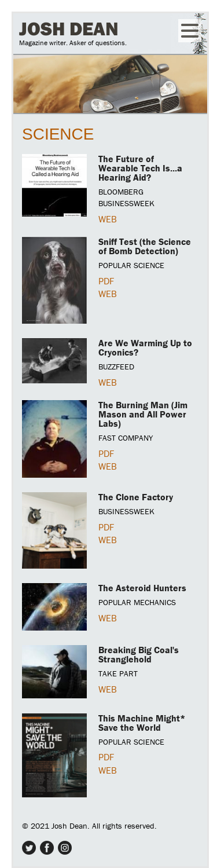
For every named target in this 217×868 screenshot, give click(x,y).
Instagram (65, 848)
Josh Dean (69, 28)
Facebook (47, 848)
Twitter (29, 848)
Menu (190, 31)
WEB (108, 219)
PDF (106, 281)
